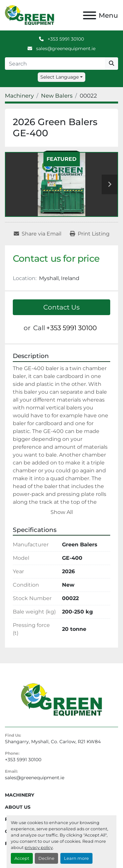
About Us (18, 807)
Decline (46, 858)
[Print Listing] (90, 234)
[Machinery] (19, 96)
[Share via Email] (38, 234)
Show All (62, 512)
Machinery (20, 795)
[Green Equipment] (61, 699)
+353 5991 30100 (65, 39)
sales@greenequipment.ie (65, 48)
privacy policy (39, 848)
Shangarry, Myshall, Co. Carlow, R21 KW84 (53, 742)
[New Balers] (57, 96)
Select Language (60, 77)
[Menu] (90, 15)
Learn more (76, 858)
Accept (22, 858)
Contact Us (61, 307)
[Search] (55, 64)
